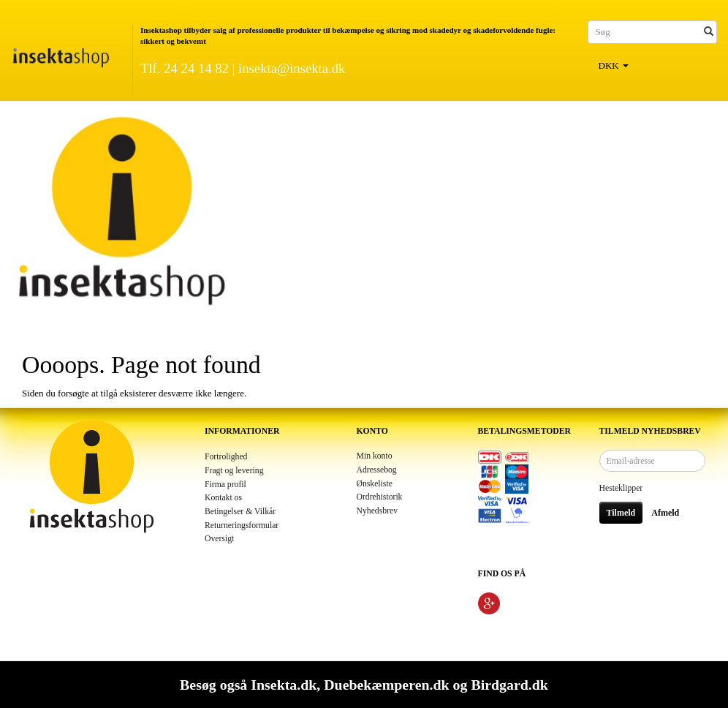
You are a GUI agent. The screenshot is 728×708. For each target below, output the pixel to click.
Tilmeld (621, 513)
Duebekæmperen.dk (386, 685)
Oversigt (219, 539)
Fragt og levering (234, 471)
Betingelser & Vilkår (240, 512)
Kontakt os (223, 498)
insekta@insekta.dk (292, 68)
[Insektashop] (61, 54)
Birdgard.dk (509, 685)
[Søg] (709, 32)
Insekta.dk (284, 685)
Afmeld (665, 513)
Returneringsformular (242, 526)
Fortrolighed (226, 457)
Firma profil (225, 485)
